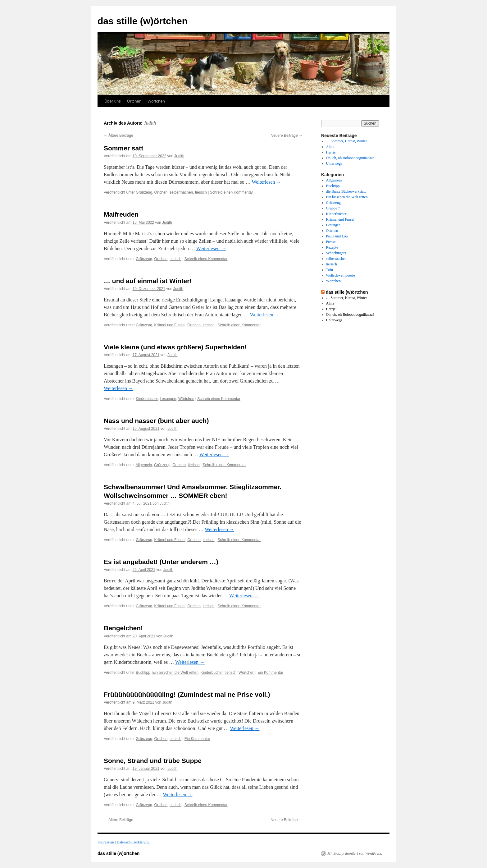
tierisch (201, 192)
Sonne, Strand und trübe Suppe (153, 761)
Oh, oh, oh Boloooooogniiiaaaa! (350, 158)
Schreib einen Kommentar (232, 192)
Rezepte (332, 247)
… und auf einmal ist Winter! (148, 281)
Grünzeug (144, 192)
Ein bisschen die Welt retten (176, 673)
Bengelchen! (123, 628)
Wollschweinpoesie (341, 275)
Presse (331, 242)
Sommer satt (123, 148)
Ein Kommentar (270, 673)
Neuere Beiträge (287, 135)
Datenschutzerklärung (133, 842)
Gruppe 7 (333, 208)
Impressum (106, 842)
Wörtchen (156, 101)
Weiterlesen (266, 182)
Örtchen (134, 101)
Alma (330, 147)
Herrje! (332, 152)
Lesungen (168, 399)
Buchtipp (143, 673)
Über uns (113, 101)
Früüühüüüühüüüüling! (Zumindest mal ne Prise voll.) (187, 694)
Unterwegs (334, 163)
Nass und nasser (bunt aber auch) (156, 421)
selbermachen (181, 192)
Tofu (330, 270)
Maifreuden (121, 214)
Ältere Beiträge (118, 135)
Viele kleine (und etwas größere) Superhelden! (175, 347)
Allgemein (144, 465)
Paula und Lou (337, 236)
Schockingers (336, 253)
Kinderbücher (147, 399)
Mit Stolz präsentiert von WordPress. (355, 853)
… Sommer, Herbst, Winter (347, 141)
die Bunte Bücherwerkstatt (346, 191)
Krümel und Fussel (170, 325)
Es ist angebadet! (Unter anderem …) (161, 562)
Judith (150, 123)
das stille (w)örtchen (143, 21)
